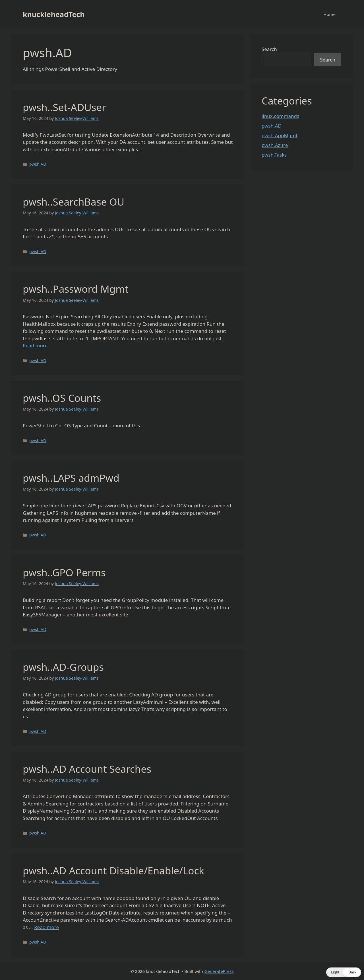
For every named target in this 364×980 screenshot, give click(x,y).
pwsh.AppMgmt (280, 135)
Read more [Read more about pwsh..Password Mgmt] (35, 346)
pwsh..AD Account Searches (87, 769)
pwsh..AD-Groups (63, 667)
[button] (344, 972)
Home (329, 14)
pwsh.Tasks (274, 155)
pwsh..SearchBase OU (74, 202)
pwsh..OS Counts (62, 398)
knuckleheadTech (54, 14)
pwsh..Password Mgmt (76, 289)
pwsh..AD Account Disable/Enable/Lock (113, 871)
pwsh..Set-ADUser (64, 107)
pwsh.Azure (275, 145)
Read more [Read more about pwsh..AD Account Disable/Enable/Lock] (46, 927)
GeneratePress (219, 971)
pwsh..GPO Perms (64, 572)
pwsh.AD (38, 164)
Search (269, 49)
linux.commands (280, 116)
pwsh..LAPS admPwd (71, 478)
